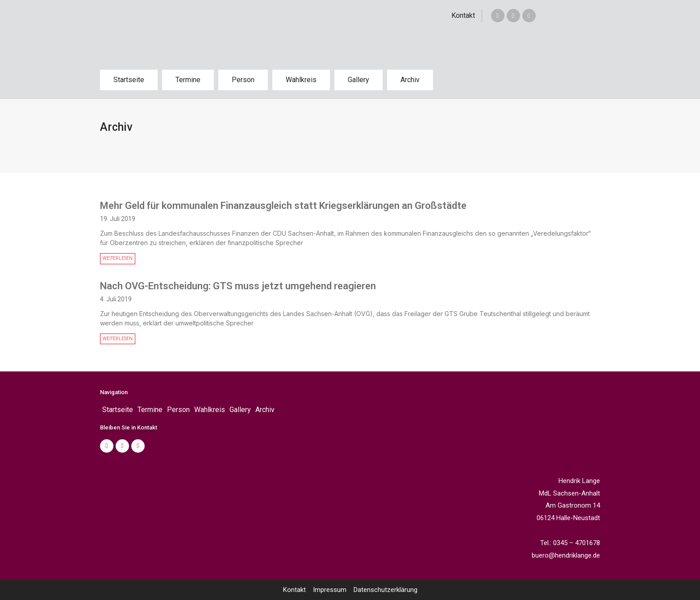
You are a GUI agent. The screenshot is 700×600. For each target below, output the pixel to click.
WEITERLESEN (118, 258)
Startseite (129, 80)
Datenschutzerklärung (385, 590)
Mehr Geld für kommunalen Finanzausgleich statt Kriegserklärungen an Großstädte (283, 206)
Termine (188, 80)
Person (243, 80)
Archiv (410, 80)
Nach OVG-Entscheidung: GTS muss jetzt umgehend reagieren (238, 286)
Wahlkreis (301, 80)
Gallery (358, 80)
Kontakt (463, 15)
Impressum (330, 590)
